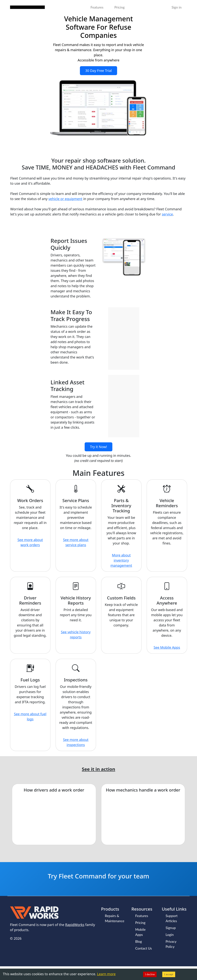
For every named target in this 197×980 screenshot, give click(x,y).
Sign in (177, 7)
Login (169, 935)
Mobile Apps (140, 932)
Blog (138, 941)
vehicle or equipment (65, 199)
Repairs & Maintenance (115, 918)
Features (97, 7)
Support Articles (171, 918)
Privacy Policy (171, 944)
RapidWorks (75, 925)
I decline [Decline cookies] (150, 974)
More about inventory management (121, 560)
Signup (171, 928)
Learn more (106, 974)
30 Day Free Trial (98, 71)
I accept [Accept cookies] (169, 974)
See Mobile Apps (167, 647)
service (167, 214)
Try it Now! (98, 447)
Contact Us (143, 948)
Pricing (120, 7)
